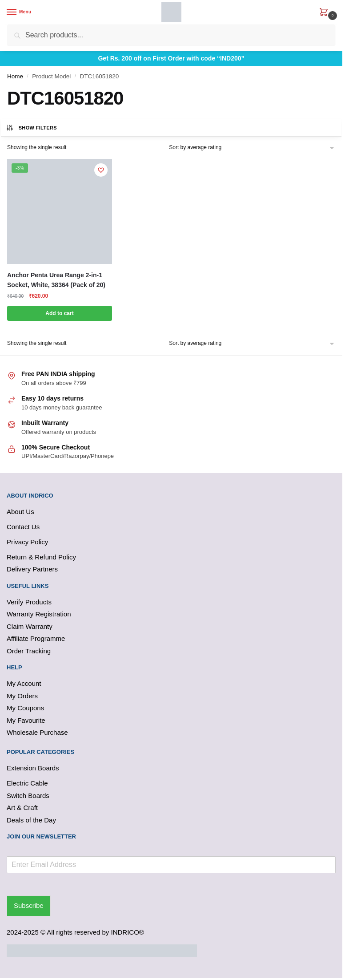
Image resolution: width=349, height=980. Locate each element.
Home (15, 76)
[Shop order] (252, 148)
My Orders (22, 696)
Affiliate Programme (36, 638)
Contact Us (23, 527)
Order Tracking (29, 651)
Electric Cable (27, 783)
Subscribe (29, 905)
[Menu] (20, 12)
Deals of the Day (31, 820)
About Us (20, 512)
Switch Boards (28, 796)
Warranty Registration (39, 614)
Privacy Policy (27, 542)
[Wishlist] (101, 170)
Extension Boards (33, 768)
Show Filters (31, 128)
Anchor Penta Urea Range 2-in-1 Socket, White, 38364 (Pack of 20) (56, 280)
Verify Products (29, 602)
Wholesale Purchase (37, 732)
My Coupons (25, 708)
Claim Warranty (30, 626)
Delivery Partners (32, 569)
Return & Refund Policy (41, 557)
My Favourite (26, 720)
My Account (24, 683)
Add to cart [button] (59, 313)
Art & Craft (22, 808)
